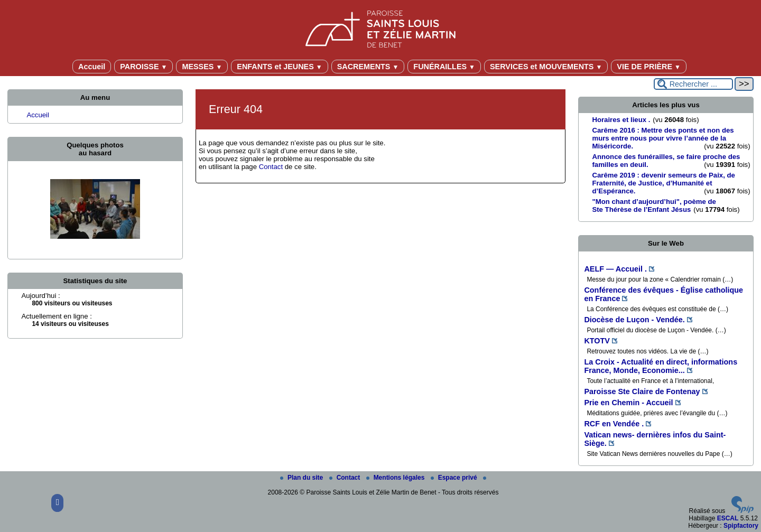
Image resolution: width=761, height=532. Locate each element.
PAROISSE (143, 67)
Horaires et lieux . (621, 120)
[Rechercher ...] (693, 84)
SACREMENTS (368, 67)
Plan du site (303, 478)
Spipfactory (741, 526)
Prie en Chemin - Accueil (628, 403)
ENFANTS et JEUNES (279, 67)
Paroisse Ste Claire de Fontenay (642, 391)
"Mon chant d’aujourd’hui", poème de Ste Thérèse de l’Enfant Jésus (654, 206)
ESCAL (728, 518)
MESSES (202, 67)
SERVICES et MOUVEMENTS (546, 67)
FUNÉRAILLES (444, 67)
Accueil (92, 67)
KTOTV (597, 341)
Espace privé (455, 478)
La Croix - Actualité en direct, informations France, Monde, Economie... (661, 366)
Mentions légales (396, 478)
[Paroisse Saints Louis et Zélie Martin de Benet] (380, 27)
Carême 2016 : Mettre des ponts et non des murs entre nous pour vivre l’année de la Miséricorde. (663, 138)
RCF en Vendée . (614, 424)
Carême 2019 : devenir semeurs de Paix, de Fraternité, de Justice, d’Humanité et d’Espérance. (663, 183)
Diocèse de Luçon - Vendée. (634, 320)
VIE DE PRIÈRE (649, 67)
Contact (271, 167)
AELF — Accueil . (615, 269)
